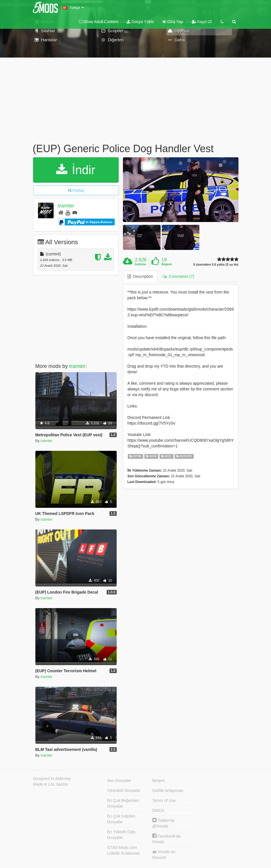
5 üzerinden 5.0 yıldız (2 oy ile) (216, 265)
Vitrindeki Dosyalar (124, 790)
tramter (66, 206)
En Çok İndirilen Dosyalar (121, 819)
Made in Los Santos (51, 784)
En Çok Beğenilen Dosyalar (123, 803)
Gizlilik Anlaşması (168, 790)
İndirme (141, 264)
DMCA (158, 810)
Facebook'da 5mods (166, 839)
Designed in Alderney (52, 779)
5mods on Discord (164, 855)
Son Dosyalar (119, 781)
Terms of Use (164, 800)
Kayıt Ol (202, 22)
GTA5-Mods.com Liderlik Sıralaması (124, 850)
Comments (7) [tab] (178, 276)
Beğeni (167, 264)
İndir (76, 170)
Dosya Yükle (140, 22)
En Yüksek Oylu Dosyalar (121, 835)
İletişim (159, 781)
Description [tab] (140, 276)
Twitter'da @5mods (163, 823)
